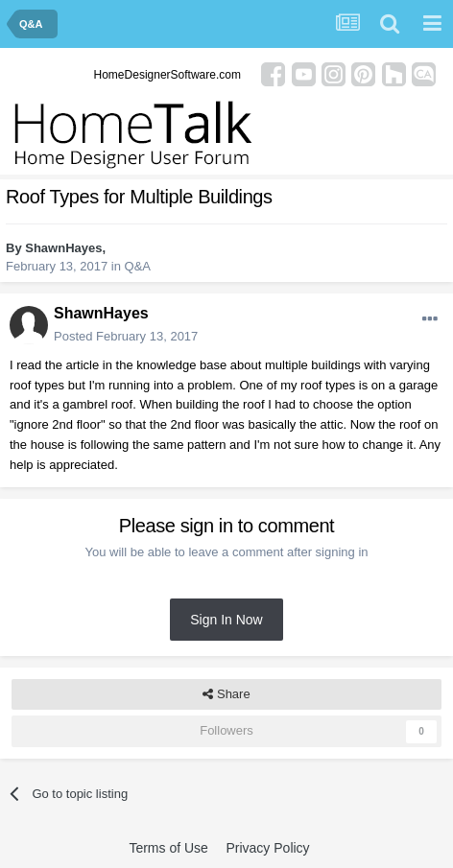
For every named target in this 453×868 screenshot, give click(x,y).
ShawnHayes (63, 248)
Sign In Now (226, 620)
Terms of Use (168, 848)
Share (226, 694)
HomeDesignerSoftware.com (167, 75)
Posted (126, 336)
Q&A (138, 266)
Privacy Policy (267, 848)
